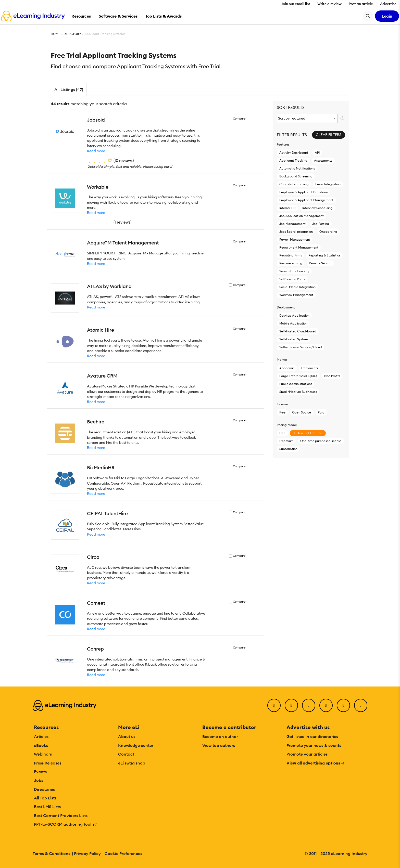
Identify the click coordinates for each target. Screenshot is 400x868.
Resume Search (320, 263)
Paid (321, 412)
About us (127, 736)
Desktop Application (294, 315)
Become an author (220, 736)
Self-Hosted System (294, 339)
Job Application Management (302, 216)
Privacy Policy (87, 853)
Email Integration (328, 184)
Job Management (292, 224)
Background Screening (296, 176)
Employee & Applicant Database (304, 192)
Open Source (302, 412)
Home (55, 34)
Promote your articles (307, 754)
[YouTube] (326, 705)
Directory (72, 34)
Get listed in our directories (312, 736)
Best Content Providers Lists (61, 815)
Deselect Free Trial (308, 433)
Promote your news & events (314, 745)
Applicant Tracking (293, 160)
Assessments (323, 160)
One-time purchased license (321, 441)
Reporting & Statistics (324, 255)
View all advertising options (316, 763)
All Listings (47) (69, 89)
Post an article (361, 4)
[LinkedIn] (309, 705)
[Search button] (368, 16)
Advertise (388, 4)
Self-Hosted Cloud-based (298, 331)
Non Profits (332, 376)
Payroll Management (295, 239)
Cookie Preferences (123, 853)
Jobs (39, 780)
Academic (287, 368)
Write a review (329, 4)
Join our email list (296, 4)
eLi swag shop (132, 763)
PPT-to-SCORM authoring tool (65, 824)
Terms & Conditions (51, 853)
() (110, 160)
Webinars (43, 754)
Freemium (286, 441)
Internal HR (287, 208)
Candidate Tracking (294, 184)
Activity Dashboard (294, 153)
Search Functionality (294, 271)
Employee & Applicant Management (306, 200)
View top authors (219, 745)
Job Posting (321, 224)
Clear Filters (329, 135)
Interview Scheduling (317, 208)
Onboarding (328, 232)
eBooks (41, 745)
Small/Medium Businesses (298, 392)
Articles (41, 736)
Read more (96, 151)
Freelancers (310, 368)
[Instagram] (361, 705)
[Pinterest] (343, 705)
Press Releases (48, 763)
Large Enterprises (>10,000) (298, 376)
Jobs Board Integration (296, 232)
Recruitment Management (299, 247)
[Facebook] (274, 705)
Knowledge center (136, 745)
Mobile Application (293, 323)
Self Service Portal (292, 279)
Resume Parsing (291, 263)
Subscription (288, 449)
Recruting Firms (291, 255)
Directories (44, 789)
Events (40, 772)
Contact (126, 754)
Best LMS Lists (47, 807)
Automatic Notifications (297, 168)
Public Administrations (296, 384)
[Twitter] (291, 705)
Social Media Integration (297, 287)
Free (282, 412)
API (317, 153)
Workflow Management (296, 295)
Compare (239, 119)
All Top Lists (45, 798)
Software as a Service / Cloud (301, 347)
